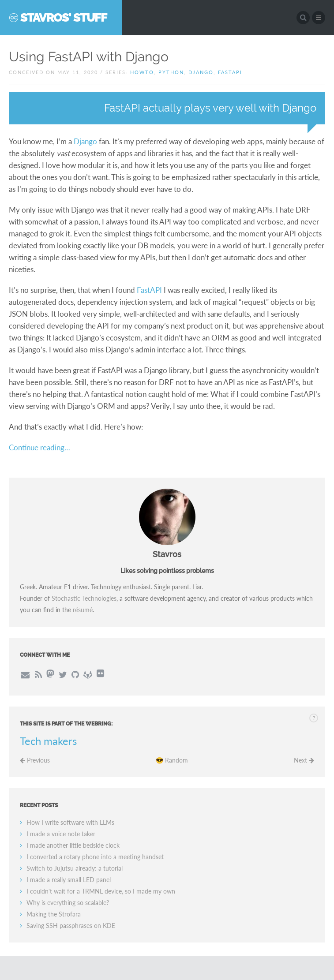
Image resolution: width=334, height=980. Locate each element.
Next (304, 760)
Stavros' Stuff (64, 18)
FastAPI (149, 290)
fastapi (230, 72)
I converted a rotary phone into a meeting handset (95, 857)
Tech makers (48, 741)
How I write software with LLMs (70, 822)
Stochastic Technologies (84, 598)
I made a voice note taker (61, 834)
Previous (35, 760)
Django (85, 141)
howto (142, 72)
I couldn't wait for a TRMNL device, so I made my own (101, 891)
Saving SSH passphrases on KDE (71, 926)
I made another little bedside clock (73, 845)
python (171, 72)
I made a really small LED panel (69, 880)
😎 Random (172, 760)
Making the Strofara (54, 914)
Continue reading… (39, 447)
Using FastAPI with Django (89, 57)
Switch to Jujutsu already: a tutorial (75, 868)
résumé (83, 610)
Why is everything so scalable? (68, 903)
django (201, 72)
